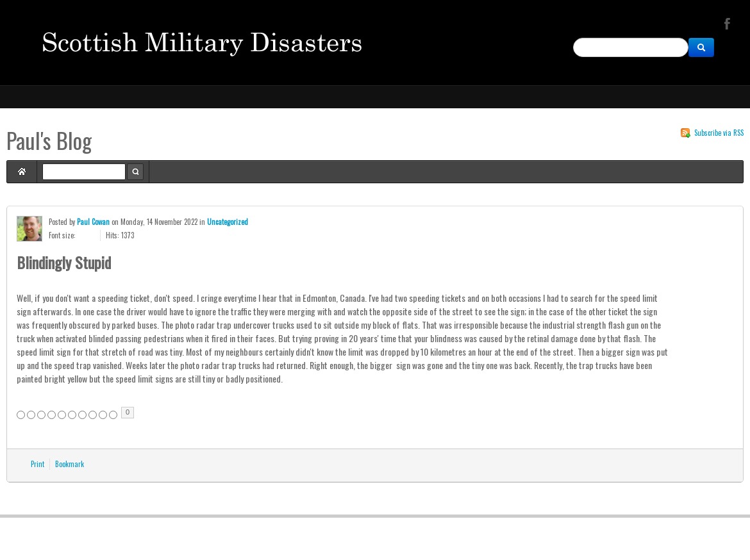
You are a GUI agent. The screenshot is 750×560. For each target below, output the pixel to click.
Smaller (91, 235)
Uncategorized (228, 222)
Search (135, 172)
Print (37, 464)
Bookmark (70, 464)
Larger (81, 235)
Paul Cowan (93, 222)
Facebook (726, 23)
